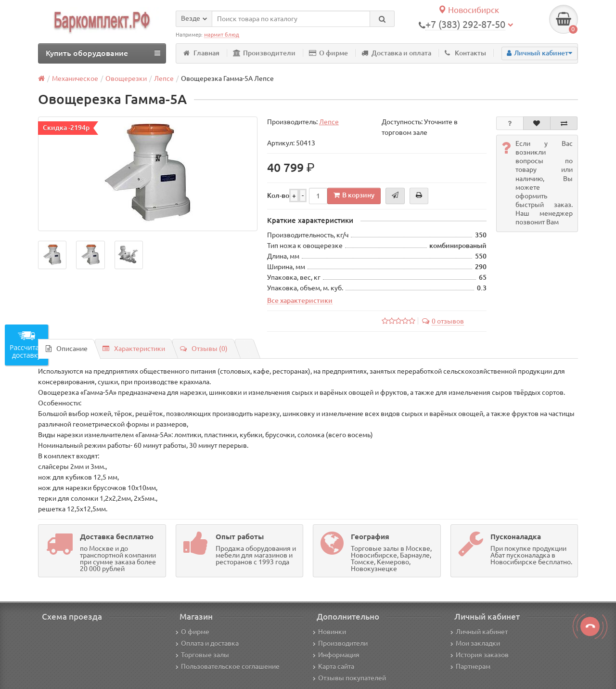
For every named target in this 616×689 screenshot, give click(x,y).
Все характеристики (300, 300)
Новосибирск (468, 10)
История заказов (480, 655)
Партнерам (470, 666)
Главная (201, 53)
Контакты (465, 53)
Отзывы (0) (204, 349)
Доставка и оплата (396, 53)
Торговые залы (202, 655)
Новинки (329, 632)
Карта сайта (334, 666)
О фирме (328, 53)
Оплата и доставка (207, 643)
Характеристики (134, 349)
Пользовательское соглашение (228, 666)
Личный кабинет (479, 632)
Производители (264, 53)
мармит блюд (222, 35)
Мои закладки (475, 643)
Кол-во (278, 195)
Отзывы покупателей (349, 678)
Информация (336, 655)
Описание (67, 349)
